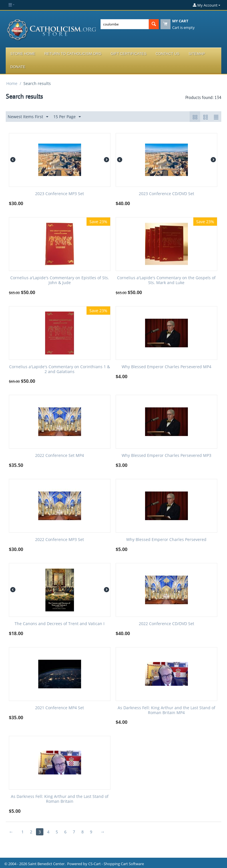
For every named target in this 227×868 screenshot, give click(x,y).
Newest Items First (28, 117)
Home (12, 83)
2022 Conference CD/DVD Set (166, 624)
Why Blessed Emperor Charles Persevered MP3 (166, 456)
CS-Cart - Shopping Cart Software (116, 864)
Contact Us (167, 54)
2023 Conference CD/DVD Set (166, 194)
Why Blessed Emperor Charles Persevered (166, 540)
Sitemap (197, 54)
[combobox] (125, 24)
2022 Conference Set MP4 (60, 456)
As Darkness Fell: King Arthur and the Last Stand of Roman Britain (60, 799)
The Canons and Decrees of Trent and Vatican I (60, 624)
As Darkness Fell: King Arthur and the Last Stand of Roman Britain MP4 (166, 710)
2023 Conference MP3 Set (60, 194)
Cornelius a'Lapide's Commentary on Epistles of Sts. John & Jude (60, 280)
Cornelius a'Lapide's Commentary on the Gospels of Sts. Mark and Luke (166, 280)
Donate (18, 67)
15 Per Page (67, 117)
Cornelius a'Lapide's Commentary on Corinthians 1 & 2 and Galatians (60, 369)
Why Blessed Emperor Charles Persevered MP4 (166, 367)
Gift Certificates (128, 54)
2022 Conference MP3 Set (60, 540)
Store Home (23, 54)
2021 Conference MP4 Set (60, 708)
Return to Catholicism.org (73, 54)
